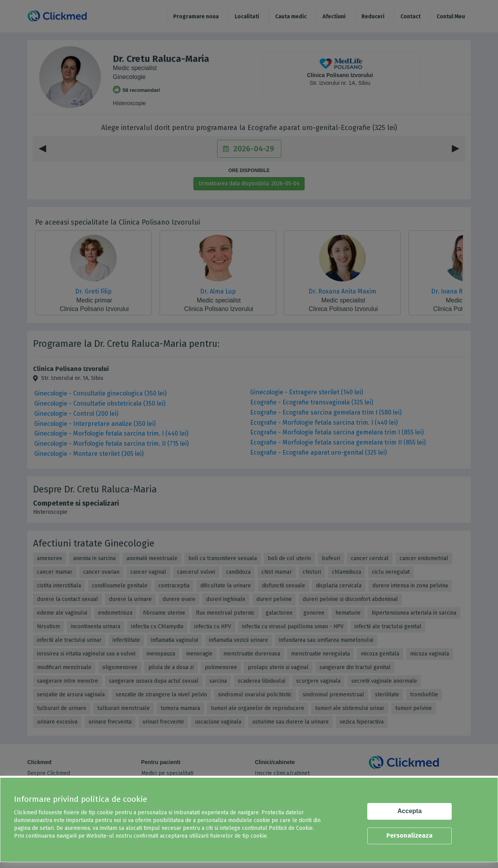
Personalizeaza (409, 835)
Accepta (410, 811)
